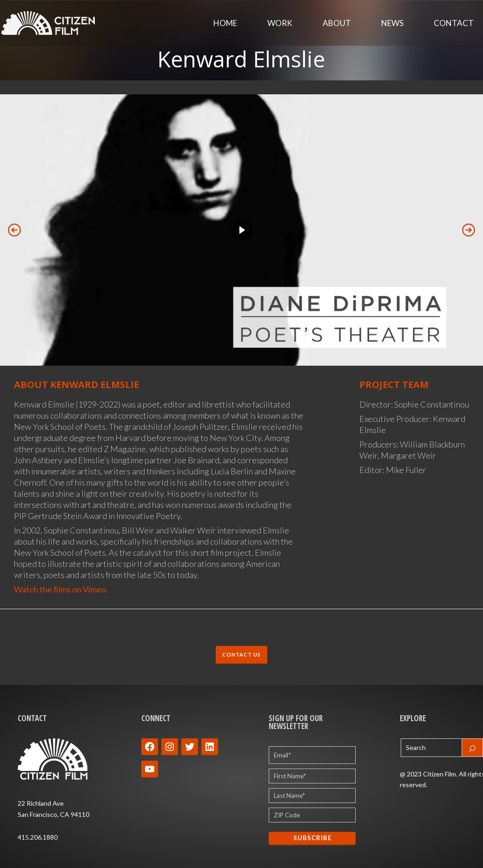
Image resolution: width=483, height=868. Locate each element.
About (337, 23)
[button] (14, 230)
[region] (241, 230)
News (392, 23)
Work (280, 23)
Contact (454, 23)
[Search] (472, 748)
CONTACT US (241, 654)
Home (225, 23)
